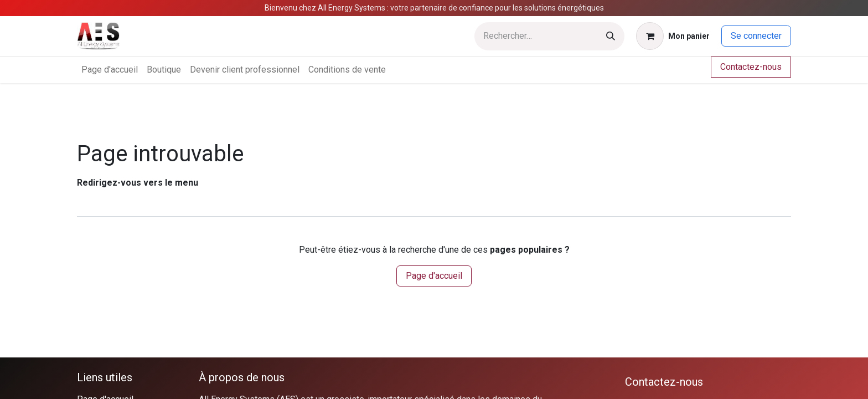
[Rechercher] (611, 36)
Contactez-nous (751, 67)
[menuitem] (110, 70)
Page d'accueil (434, 276)
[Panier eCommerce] (673, 36)
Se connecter (756, 36)
